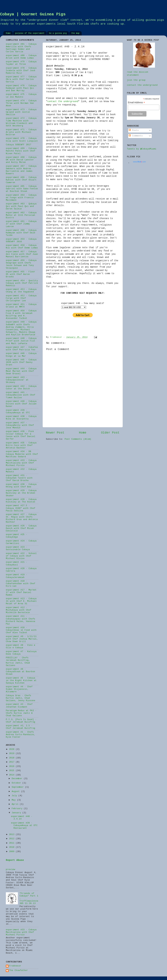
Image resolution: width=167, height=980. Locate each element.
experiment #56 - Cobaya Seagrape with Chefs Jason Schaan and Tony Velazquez (21, 264)
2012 (12, 839)
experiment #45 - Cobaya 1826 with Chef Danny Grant (21, 362)
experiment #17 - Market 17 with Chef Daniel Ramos (21, 593)
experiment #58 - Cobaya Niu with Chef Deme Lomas (22, 247)
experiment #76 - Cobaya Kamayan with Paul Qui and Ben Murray (21, 88)
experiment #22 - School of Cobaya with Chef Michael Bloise (21, 556)
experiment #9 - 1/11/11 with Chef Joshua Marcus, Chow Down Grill (22, 639)
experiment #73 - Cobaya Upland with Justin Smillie (21, 112)
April (16, 804)
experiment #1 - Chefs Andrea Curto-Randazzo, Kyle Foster (21, 735)
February (18, 809)
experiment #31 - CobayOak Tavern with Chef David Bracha (19, 478)
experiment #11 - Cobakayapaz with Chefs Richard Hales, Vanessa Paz (21, 620)
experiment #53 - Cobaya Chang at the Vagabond (21, 291)
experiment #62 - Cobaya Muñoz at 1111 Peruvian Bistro (21, 215)
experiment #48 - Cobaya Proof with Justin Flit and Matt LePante (21, 341)
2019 (12, 754)
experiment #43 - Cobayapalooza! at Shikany (17, 380)
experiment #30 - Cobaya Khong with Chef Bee (21, 486)
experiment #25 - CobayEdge (17, 536)
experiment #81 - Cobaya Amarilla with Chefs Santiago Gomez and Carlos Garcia (21, 48)
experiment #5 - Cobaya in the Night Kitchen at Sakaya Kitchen (21, 681)
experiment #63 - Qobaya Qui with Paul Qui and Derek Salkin (21, 206)
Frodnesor (15, 966)
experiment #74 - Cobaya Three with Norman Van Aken (21, 103)
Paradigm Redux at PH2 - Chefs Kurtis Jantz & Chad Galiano (21, 713)
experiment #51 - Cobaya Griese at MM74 (21, 306)
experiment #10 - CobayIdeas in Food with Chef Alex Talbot (21, 630)
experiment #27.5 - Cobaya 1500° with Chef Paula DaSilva (21, 508)
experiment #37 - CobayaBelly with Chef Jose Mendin (20, 425)
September (18, 787)
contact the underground (63, 101)
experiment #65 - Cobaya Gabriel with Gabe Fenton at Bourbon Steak (22, 189)
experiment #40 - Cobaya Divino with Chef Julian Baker (21, 404)
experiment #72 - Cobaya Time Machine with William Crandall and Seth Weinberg (21, 122)
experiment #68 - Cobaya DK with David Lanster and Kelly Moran (21, 160)
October (17, 783)
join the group (136, 80)
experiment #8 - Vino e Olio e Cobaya (21, 646)
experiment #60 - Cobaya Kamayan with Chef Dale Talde (21, 233)
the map (75, 33)
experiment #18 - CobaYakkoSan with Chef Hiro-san (21, 584)
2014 (12, 775)
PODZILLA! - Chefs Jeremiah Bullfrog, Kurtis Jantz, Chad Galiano (18, 662)
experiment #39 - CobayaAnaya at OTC (18, 411)
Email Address (136, 103)
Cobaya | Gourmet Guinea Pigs (33, 14)
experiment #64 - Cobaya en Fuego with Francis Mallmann (21, 198)
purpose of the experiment (30, 33)
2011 (12, 843)
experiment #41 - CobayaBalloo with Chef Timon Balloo (21, 395)
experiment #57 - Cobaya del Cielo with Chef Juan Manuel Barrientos (22, 254)
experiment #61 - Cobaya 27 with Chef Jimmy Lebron (21, 224)
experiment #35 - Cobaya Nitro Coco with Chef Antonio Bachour (21, 445)
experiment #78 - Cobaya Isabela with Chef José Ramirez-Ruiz (21, 71)
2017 (12, 762)
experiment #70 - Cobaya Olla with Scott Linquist (22, 140)
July (15, 796)
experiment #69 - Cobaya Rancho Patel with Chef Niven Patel (21, 151)
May (14, 800)
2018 (12, 758)
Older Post (110, 433)
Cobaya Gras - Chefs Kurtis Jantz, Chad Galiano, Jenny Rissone (21, 698)
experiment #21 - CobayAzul (17, 563)
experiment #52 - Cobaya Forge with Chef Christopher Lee (21, 298)
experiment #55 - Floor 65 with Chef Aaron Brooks (21, 274)
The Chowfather (19, 970)
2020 (12, 749)
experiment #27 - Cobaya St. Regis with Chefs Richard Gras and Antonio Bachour (22, 518)
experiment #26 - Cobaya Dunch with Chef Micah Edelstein (21, 528)
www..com (139, 162)
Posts (134, 130)
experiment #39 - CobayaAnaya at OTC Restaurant (24, 826)
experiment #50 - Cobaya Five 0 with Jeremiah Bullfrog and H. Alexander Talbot (21, 315)
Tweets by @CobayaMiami (142, 149)
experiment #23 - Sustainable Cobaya (18, 548)
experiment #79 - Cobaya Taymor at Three (21, 63)
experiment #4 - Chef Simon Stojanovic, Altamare (19, 689)
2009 (12, 852)
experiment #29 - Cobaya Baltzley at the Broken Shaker (21, 493)
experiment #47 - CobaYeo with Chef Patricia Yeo (22, 349)
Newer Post (55, 433)
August (16, 792)
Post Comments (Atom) (78, 439)
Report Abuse (15, 860)
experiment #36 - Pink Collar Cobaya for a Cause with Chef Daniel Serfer (21, 435)
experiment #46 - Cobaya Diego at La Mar (21, 355)
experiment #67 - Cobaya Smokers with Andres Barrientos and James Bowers (21, 170)
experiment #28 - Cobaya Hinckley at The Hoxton (21, 501)
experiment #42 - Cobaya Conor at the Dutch (21, 388)
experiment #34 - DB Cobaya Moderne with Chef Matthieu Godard (22, 454)
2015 (12, 771)
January (17, 813)
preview (11, 870)
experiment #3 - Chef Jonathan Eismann (19, 706)
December (18, 779)
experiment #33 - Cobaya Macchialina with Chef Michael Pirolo (21, 463)
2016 (12, 766)
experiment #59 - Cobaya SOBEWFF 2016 (21, 240)
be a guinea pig (58, 33)
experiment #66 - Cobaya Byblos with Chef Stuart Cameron (21, 180)
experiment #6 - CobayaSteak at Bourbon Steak (21, 672)
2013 (12, 835)
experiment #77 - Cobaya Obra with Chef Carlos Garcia (21, 79)
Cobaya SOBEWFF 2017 (19, 145)
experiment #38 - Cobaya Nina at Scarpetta (21, 418)
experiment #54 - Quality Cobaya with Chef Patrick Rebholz (22, 283)
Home (8, 33)
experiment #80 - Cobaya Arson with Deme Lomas (21, 57)
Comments (136, 136)
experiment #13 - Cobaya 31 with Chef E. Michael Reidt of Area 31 (21, 601)
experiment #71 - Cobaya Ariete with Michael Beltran (21, 132)
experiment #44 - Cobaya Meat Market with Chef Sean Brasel (21, 371)
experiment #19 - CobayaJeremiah (17, 576)
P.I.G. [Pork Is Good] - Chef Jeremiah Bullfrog (21, 721)
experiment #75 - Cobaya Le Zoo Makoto (21, 96)
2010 (12, 847)
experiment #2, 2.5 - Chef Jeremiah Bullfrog (21, 727)
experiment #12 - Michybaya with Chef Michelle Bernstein (19, 610)
